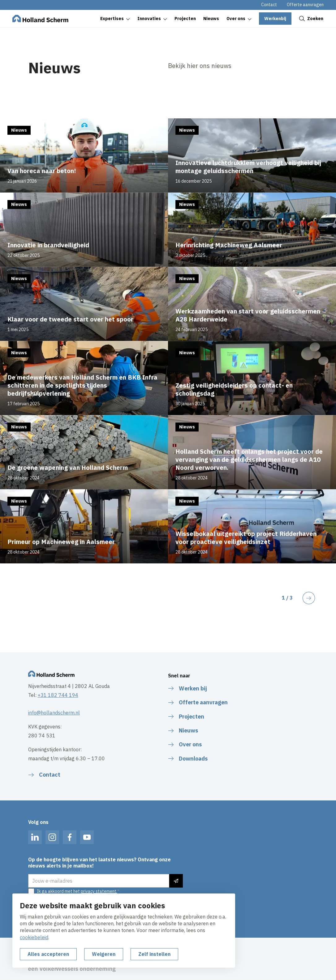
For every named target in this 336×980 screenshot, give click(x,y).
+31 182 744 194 (58, 695)
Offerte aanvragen (305, 5)
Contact (269, 5)
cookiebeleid (34, 937)
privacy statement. (99, 891)
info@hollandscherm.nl (54, 713)
